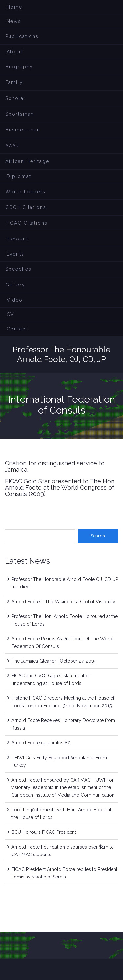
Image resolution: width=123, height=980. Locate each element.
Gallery (15, 285)
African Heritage (27, 161)
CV (10, 314)
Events (15, 254)
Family (14, 82)
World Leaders (25, 192)
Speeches (18, 269)
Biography (19, 67)
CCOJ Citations (26, 207)
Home (14, 7)
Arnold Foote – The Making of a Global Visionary (63, 602)
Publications (22, 36)
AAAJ (12, 146)
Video (15, 300)
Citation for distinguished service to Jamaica (55, 466)
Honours (17, 239)
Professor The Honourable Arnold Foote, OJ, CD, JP (61, 354)
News (14, 21)
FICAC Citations (26, 223)
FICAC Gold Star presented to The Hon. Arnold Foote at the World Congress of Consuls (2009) (60, 488)
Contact (17, 329)
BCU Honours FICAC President (44, 832)
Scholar (16, 98)
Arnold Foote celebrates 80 (41, 743)
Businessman (23, 130)
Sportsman (20, 114)
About (15, 52)
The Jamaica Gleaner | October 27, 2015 (53, 661)
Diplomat (19, 176)
